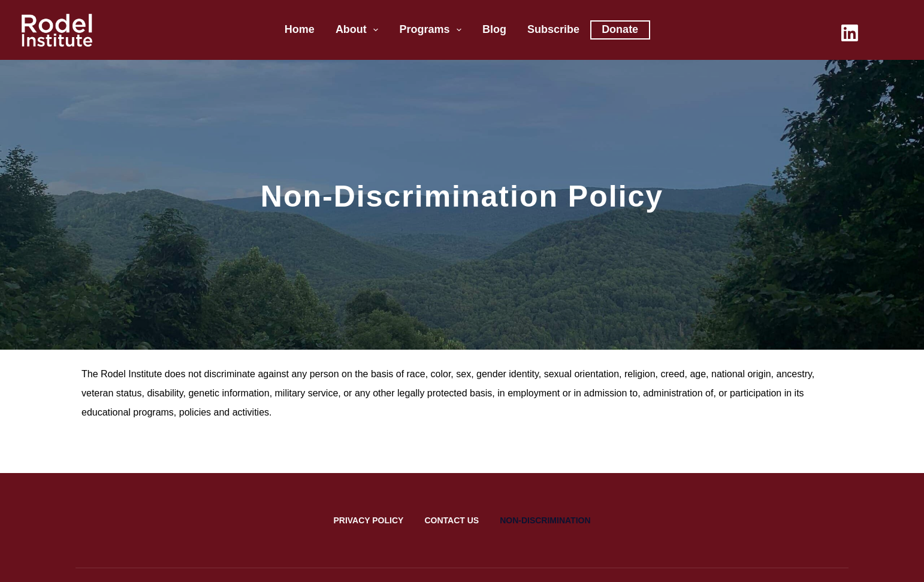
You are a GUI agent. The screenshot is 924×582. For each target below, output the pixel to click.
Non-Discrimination (545, 520)
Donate (620, 29)
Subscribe (553, 29)
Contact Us (452, 520)
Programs (433, 30)
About (360, 30)
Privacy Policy (368, 520)
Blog (494, 29)
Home (300, 29)
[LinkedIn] (850, 33)
